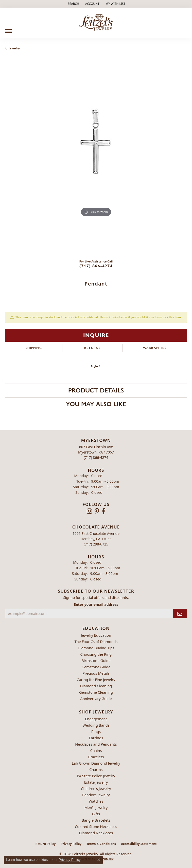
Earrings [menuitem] (96, 738)
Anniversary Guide (96, 699)
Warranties (155, 348)
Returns (92, 348)
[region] (96, 157)
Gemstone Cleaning (96, 692)
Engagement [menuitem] (96, 719)
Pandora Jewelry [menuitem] (96, 795)
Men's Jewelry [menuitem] (96, 808)
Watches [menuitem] (96, 801)
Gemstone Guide (96, 667)
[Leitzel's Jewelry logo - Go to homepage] (96, 23)
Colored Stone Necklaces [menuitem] (96, 827)
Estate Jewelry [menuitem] (96, 782)
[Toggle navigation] (8, 29)
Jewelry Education (96, 635)
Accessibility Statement (139, 844)
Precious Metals (96, 673)
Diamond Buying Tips (96, 648)
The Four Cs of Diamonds (96, 642)
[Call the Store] (96, 457)
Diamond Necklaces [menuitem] (96, 833)
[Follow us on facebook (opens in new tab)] (104, 511)
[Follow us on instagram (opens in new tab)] (89, 511)
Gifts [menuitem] (96, 814)
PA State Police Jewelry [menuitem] (96, 776)
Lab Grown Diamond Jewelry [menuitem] (96, 763)
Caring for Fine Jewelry (96, 680)
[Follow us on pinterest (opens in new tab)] (97, 511)
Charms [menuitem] (96, 770)
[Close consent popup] (99, 860)
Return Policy (46, 844)
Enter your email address (96, 604)
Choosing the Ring (96, 654)
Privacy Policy (71, 844)
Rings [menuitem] (96, 732)
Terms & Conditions (101, 844)
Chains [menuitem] (96, 751)
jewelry (14, 48)
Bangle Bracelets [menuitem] (96, 820)
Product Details (96, 390)
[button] (73, 4)
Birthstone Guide (96, 661)
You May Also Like (96, 404)
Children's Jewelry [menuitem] (96, 789)
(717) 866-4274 (96, 266)
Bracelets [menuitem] (96, 757)
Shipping (34, 348)
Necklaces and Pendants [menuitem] (96, 744)
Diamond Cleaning (96, 686)
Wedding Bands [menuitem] (96, 725)
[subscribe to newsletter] (180, 614)
